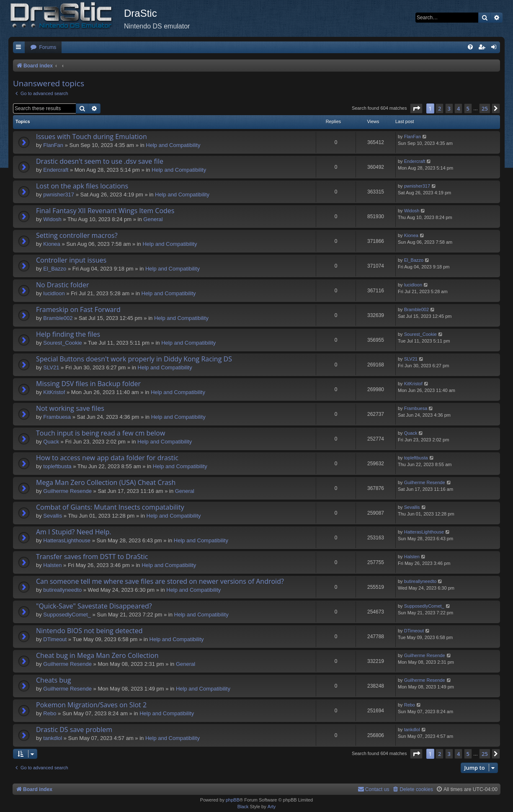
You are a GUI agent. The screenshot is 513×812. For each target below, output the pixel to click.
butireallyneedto (62, 590)
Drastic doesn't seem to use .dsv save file (100, 161)
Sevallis (53, 516)
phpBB (233, 800)
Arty (272, 807)
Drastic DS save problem (74, 730)
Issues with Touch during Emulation (92, 137)
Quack (51, 442)
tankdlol (53, 738)
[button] (416, 108)
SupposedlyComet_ (67, 615)
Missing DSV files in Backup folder (88, 384)
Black (243, 807)
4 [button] (458, 108)
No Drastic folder (62, 285)
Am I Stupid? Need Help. (73, 532)
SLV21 (51, 367)
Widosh (52, 219)
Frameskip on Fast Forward (78, 309)
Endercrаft (56, 170)
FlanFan (53, 145)
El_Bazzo (55, 269)
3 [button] (449, 108)
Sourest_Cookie (63, 343)
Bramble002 (58, 318)
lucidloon (54, 293)
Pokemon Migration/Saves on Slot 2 (91, 705)
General (153, 219)
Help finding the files (68, 334)
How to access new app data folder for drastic (107, 458)
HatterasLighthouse (67, 540)
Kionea (52, 244)
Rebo (50, 713)
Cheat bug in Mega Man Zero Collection (97, 655)
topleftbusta (57, 466)
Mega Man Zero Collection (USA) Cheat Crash (106, 482)
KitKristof (54, 392)
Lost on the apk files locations (82, 186)
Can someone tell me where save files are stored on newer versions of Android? (160, 581)
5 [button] (468, 108)
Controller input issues (71, 260)
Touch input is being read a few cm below (101, 433)
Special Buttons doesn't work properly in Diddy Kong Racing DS (134, 359)
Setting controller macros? (77, 235)
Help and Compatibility (173, 145)
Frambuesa (57, 417)
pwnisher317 (59, 195)
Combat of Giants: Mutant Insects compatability (110, 507)
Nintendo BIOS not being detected (89, 631)
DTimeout (55, 639)
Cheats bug (54, 680)
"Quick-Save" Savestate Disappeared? (94, 606)
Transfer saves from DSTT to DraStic (92, 557)
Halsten (52, 565)
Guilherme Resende (67, 491)
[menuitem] (43, 48)
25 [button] (485, 108)
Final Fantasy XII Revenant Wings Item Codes (105, 211)
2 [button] (440, 108)
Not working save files (70, 408)
